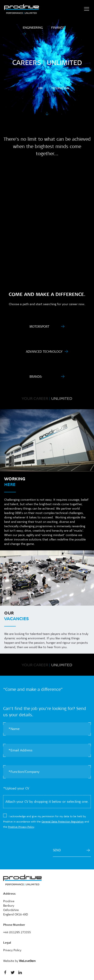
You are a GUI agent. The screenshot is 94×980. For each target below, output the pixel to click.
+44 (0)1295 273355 (17, 932)
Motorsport (39, 327)
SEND (71, 850)
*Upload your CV (16, 788)
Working (15, 481)
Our (17, 616)
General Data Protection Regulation (63, 822)
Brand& (36, 377)
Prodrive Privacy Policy (21, 827)
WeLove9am (27, 961)
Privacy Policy (12, 950)
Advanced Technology (44, 352)
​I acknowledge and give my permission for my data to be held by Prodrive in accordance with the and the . (46, 822)
